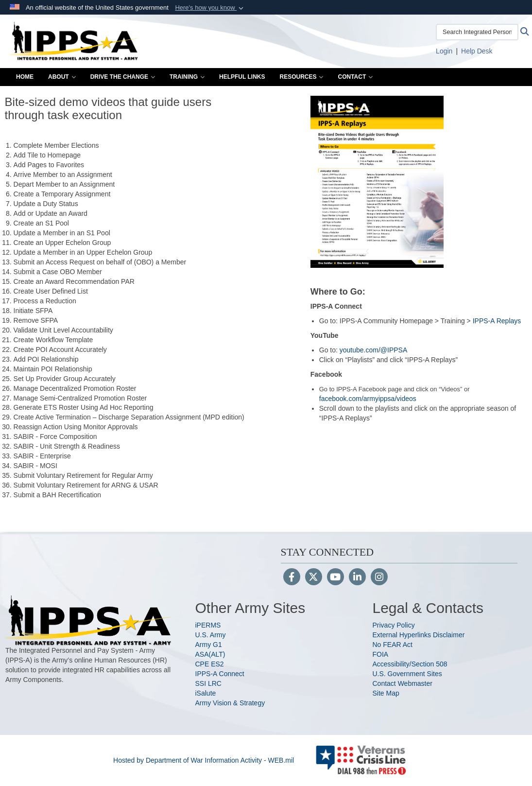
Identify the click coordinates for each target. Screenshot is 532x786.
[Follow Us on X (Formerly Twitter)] (314, 578)
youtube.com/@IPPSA (374, 350)
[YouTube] (335, 578)
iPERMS (208, 625)
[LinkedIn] (357, 578)
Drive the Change (123, 77)
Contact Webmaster (403, 683)
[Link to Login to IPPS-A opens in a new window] (444, 51)
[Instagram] (379, 578)
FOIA (381, 654)
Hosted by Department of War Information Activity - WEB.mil (204, 760)
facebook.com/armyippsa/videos (368, 399)
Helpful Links (242, 77)
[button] (210, 8)
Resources (301, 77)
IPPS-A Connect (220, 674)
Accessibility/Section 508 (410, 664)
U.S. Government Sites (407, 674)
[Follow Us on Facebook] (292, 578)
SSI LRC (208, 683)
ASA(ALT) (210, 654)
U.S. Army (211, 635)
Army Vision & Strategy (230, 703)
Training (187, 77)
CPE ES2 (210, 664)
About (62, 77)
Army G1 (209, 645)
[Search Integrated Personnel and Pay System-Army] (477, 32)
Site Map (386, 693)
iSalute (206, 693)
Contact (355, 77)
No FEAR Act (393, 645)
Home (25, 77)
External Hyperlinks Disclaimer (419, 635)
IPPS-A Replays (497, 321)
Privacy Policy (394, 625)
